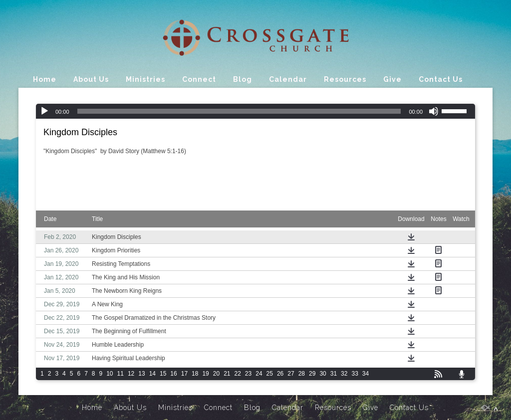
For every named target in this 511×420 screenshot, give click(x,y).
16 (173, 374)
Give (392, 79)
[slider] (239, 111)
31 (334, 374)
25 (270, 374)
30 (323, 374)
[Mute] (434, 111)
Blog (243, 79)
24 (259, 374)
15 (163, 374)
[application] (255, 111)
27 (291, 374)
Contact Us (441, 79)
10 (110, 374)
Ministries (145, 79)
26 (280, 374)
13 (141, 374)
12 (131, 374)
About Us (91, 79)
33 (355, 374)
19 (205, 374)
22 (238, 374)
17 (184, 374)
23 (248, 374)
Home (45, 79)
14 (152, 374)
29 (312, 374)
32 (344, 374)
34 (366, 374)
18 (195, 374)
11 (121, 374)
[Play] (44, 111)
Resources (345, 79)
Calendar (288, 79)
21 (227, 374)
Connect (199, 79)
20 (216, 374)
